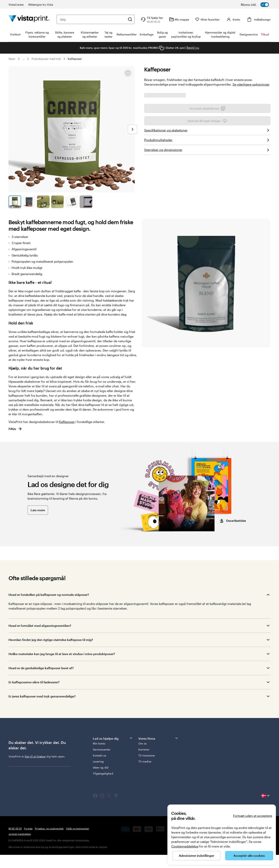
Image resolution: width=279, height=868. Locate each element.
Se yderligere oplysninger (251, 84)
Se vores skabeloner (207, 175)
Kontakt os (100, 769)
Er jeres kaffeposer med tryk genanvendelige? (42, 709)
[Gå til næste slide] (133, 129)
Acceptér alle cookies (249, 856)
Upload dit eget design (207, 187)
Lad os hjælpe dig (113, 751)
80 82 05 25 (15, 842)
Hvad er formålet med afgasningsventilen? (40, 639)
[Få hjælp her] (152, 19)
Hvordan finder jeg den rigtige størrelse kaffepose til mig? (51, 653)
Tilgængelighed (103, 787)
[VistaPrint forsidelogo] (29, 19)
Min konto (99, 757)
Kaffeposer (75, 59)
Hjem (12, 59)
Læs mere (38, 523)
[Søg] (130, 19)
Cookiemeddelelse (185, 846)
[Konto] (233, 19)
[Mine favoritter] (207, 19)
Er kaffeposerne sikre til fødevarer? (34, 695)
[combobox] (93, 19)
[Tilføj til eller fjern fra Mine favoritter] (128, 73)
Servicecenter (102, 763)
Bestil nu (193, 48)
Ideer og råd (101, 781)
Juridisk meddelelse (20, 847)
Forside (28, 842)
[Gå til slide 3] (43, 202)
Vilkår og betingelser (78, 842)
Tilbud (265, 34)
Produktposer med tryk (46, 59)
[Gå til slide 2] (29, 202)
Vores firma (158, 751)
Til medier (145, 775)
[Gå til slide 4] (57, 202)
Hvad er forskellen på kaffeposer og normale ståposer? (49, 608)
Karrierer (144, 763)
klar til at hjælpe (35, 769)
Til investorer (147, 769)
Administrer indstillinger (196, 856)
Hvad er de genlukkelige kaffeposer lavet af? (41, 681)
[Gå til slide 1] (15, 202)
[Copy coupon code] (161, 48)
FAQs (15, 442)
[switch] (260, 5)
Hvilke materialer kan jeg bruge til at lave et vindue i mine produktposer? (62, 667)
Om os (143, 757)
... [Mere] (23, 59)
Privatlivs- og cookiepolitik (49, 842)
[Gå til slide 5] (72, 202)
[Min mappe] (179, 19)
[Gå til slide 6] (86, 202)
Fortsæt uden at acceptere (253, 816)
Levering (98, 775)
